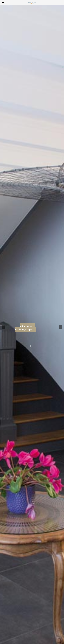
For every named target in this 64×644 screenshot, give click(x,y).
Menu (3, 3)
